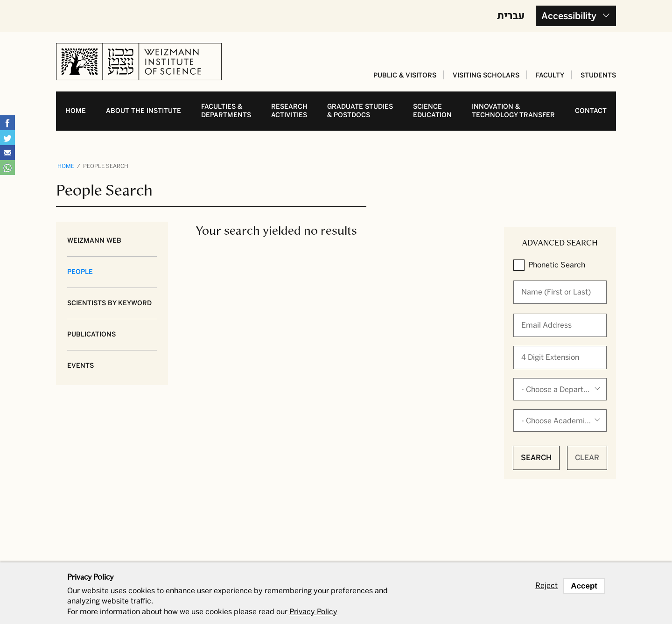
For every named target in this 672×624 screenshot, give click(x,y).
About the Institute (143, 111)
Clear (587, 458)
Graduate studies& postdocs (360, 111)
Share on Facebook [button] (7, 123)
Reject (546, 586)
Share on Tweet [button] (7, 138)
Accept (584, 586)
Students (598, 75)
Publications (91, 334)
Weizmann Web (94, 241)
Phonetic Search (557, 265)
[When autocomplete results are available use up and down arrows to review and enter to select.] (560, 292)
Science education (432, 111)
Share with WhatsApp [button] (7, 168)
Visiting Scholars (486, 75)
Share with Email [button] (7, 153)
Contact (591, 111)
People (80, 272)
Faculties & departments (226, 111)
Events (80, 366)
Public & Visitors (405, 75)
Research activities (289, 111)
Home (76, 111)
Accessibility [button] (569, 16)
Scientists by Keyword (109, 303)
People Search (106, 166)
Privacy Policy (313, 612)
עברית (511, 15)
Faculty (550, 75)
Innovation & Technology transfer (513, 111)
